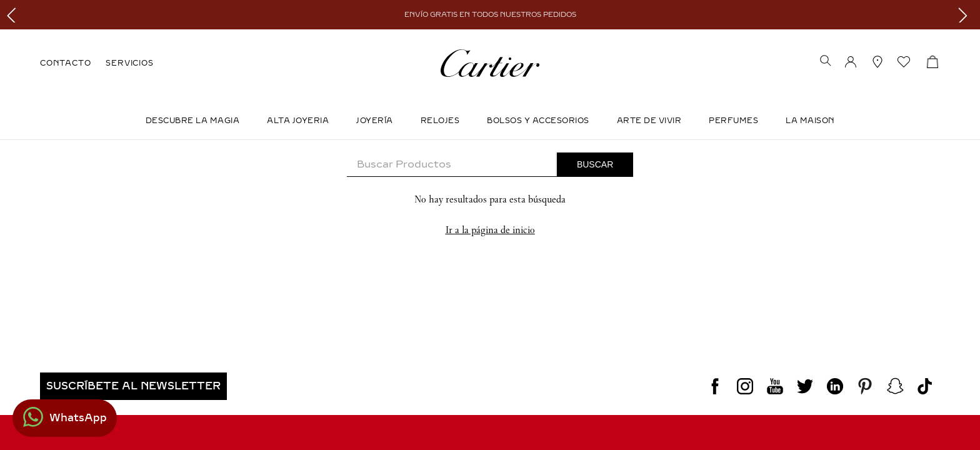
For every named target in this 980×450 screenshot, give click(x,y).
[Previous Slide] (14, 15)
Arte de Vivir (649, 121)
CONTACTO (65, 63)
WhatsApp (78, 418)
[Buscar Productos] (595, 164)
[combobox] (490, 165)
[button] (826, 62)
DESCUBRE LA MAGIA (193, 121)
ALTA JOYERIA (298, 121)
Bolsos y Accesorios (538, 121)
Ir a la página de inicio (490, 230)
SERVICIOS (129, 63)
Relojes (440, 121)
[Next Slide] (966, 15)
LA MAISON (810, 121)
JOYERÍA (375, 121)
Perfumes (733, 121)
